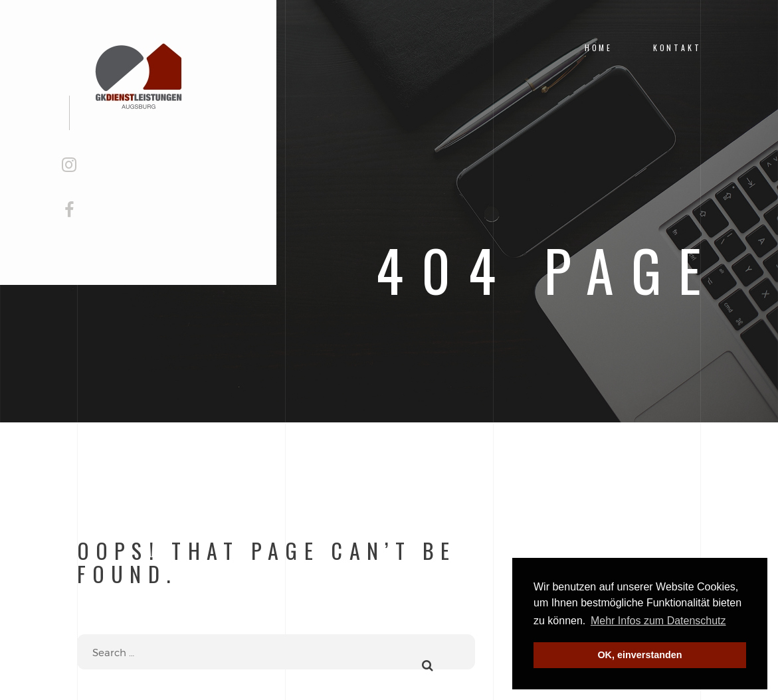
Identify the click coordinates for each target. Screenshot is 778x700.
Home (599, 47)
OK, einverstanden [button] (639, 655)
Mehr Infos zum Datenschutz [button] (658, 621)
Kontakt (677, 47)
